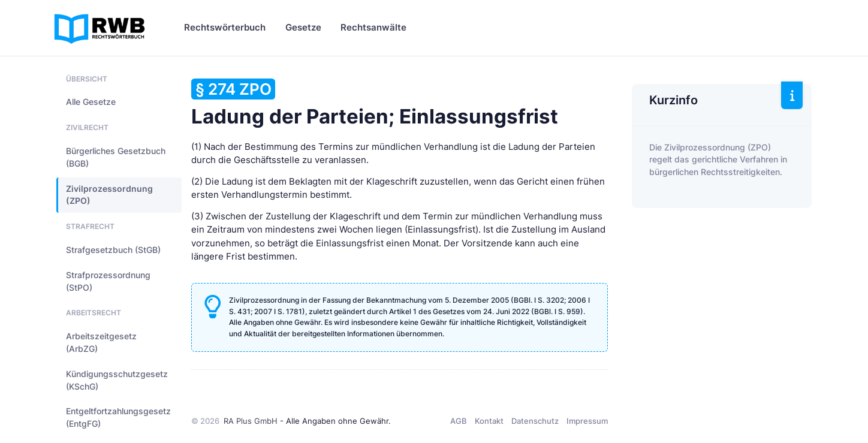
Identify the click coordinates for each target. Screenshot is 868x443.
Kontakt (489, 421)
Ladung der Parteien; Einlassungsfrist (375, 103)
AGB (459, 421)
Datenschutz (535, 421)
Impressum (587, 421)
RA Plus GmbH (251, 421)
